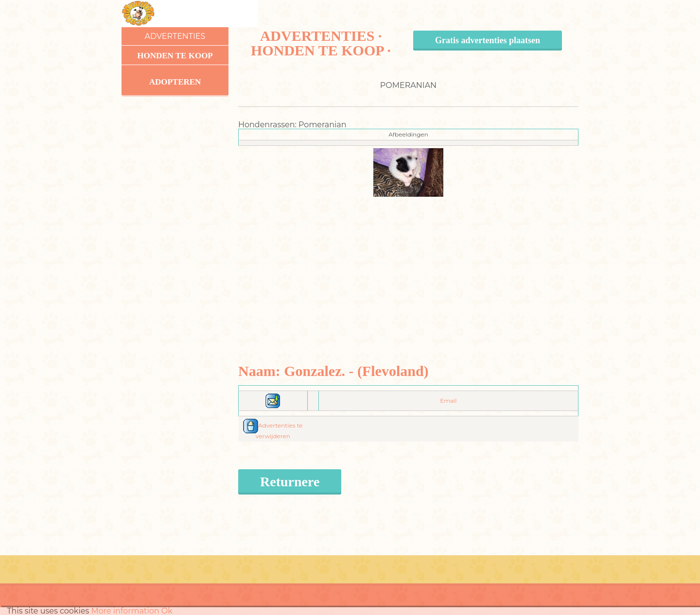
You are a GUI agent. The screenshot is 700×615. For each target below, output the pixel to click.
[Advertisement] (409, 265)
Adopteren (175, 82)
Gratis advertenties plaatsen (488, 40)
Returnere (290, 482)
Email (448, 401)
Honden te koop (175, 56)
